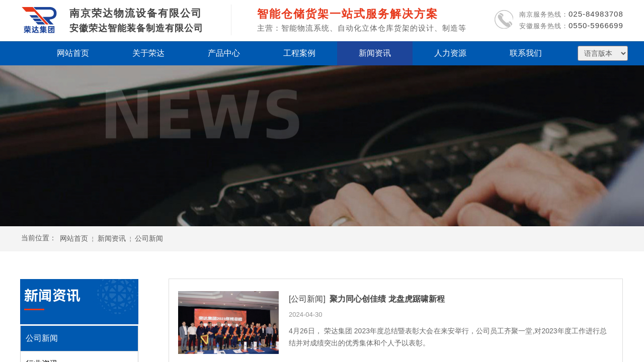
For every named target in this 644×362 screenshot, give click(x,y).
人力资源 (450, 53)
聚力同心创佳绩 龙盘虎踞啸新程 (387, 299)
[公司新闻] (307, 299)
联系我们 (526, 53)
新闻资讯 (112, 238)
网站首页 (74, 238)
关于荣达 (148, 53)
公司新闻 (149, 238)
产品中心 (224, 53)
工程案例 (299, 53)
